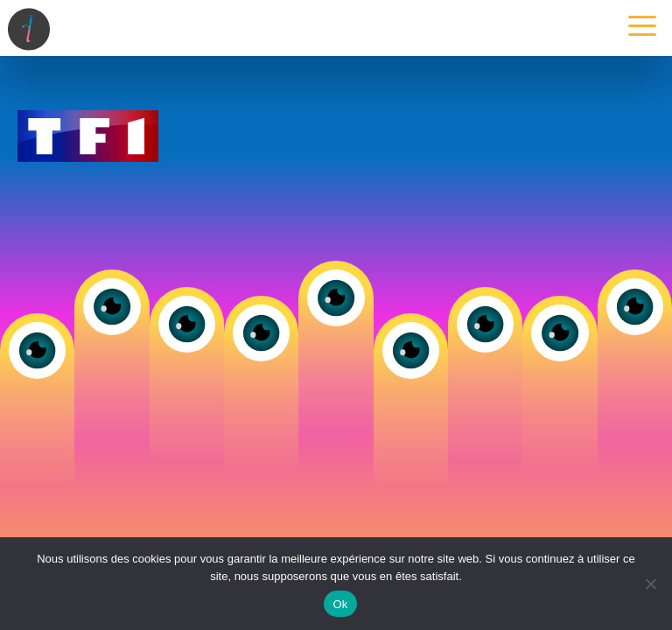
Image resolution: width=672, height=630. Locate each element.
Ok (340, 604)
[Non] (650, 584)
